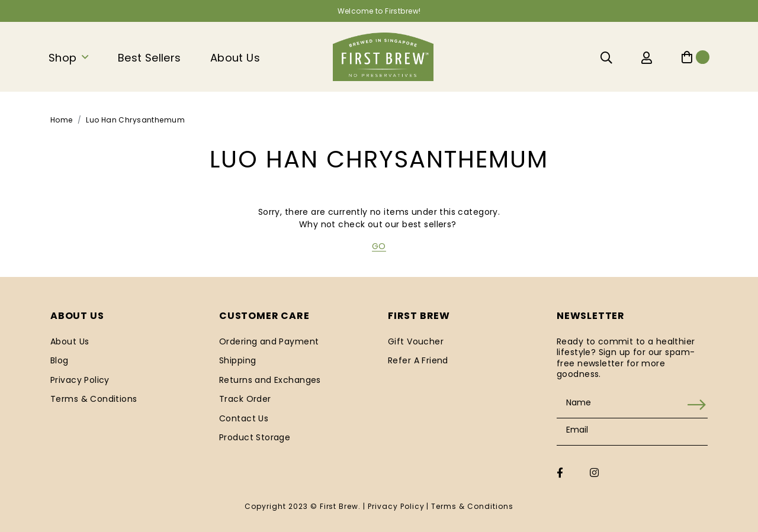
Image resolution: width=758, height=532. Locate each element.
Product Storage (255, 437)
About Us (235, 58)
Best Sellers (150, 58)
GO (379, 246)
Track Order (245, 399)
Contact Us (244, 418)
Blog (60, 360)
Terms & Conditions (94, 399)
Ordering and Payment (269, 341)
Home (62, 120)
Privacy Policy (80, 380)
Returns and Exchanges (270, 380)
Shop (63, 58)
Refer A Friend (418, 360)
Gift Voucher (416, 341)
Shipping (237, 360)
